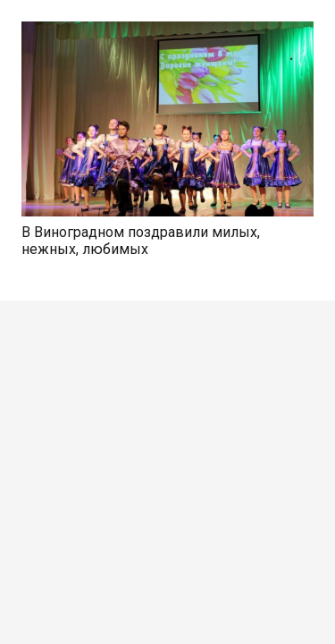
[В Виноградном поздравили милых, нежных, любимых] (167, 32)
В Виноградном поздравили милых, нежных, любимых (141, 241)
